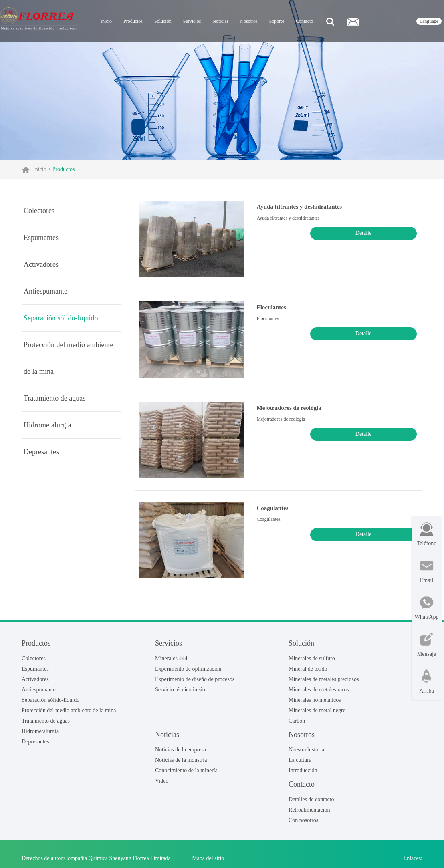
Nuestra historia (306, 753)
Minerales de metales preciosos (324, 683)
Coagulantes (269, 514)
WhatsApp (427, 608)
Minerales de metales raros (319, 693)
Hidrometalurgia (47, 425)
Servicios (192, 21)
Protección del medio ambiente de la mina (68, 358)
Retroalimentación (309, 814)
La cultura (300, 764)
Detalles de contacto (311, 803)
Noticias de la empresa (181, 753)
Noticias (220, 21)
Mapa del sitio (208, 862)
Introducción (303, 774)
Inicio (106, 21)
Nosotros (249, 21)
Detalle (398, 234)
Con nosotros (303, 824)
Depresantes (41, 452)
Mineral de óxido (308, 672)
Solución (163, 21)
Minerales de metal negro (317, 714)
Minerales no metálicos (315, 704)
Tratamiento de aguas (54, 398)
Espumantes (41, 238)
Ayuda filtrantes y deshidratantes (296, 207)
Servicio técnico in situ (181, 693)
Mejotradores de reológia (285, 412)
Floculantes (267, 310)
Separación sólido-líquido (61, 318)
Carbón (297, 724)
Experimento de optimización (188, 672)
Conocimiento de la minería (186, 774)
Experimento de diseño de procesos (195, 683)
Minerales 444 (171, 662)
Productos (133, 21)
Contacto (304, 21)
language (429, 21)
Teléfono (427, 534)
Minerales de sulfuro (312, 662)
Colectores (39, 211)
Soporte (277, 21)
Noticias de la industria (181, 764)
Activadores (41, 264)
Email (427, 571)
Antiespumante (45, 291)
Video (162, 784)
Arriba (427, 682)
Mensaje (427, 645)
